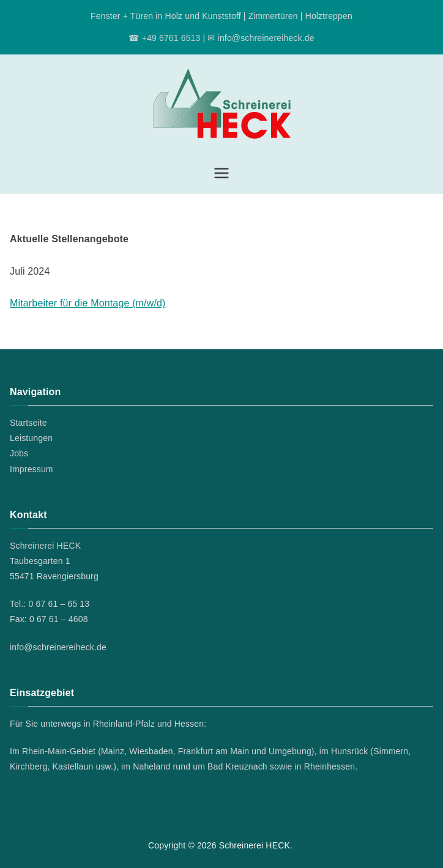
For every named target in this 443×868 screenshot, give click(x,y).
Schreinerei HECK (255, 845)
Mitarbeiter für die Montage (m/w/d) (88, 303)
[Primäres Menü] (221, 173)
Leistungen (31, 438)
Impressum (32, 469)
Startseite (28, 423)
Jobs (19, 453)
